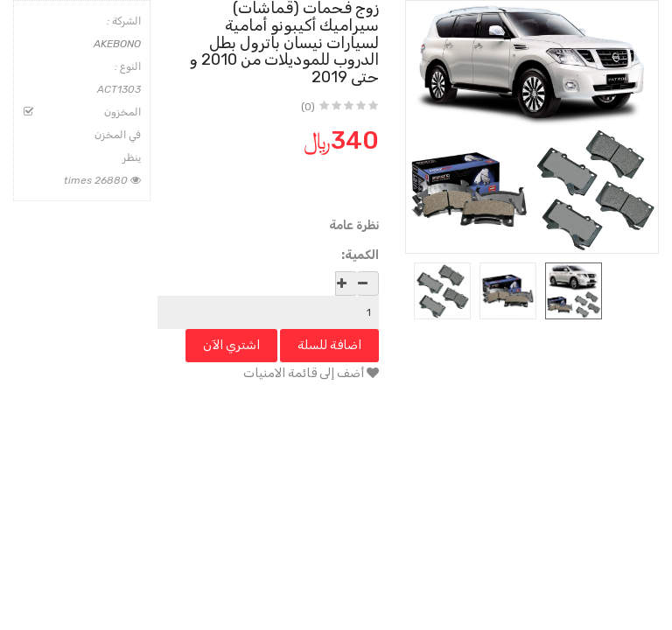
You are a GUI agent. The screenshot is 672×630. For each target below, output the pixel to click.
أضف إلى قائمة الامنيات (311, 373)
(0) (308, 107)
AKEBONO (117, 44)
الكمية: (360, 255)
